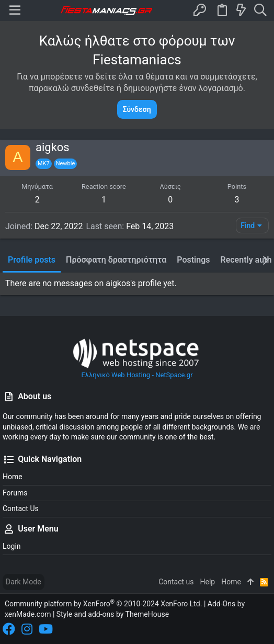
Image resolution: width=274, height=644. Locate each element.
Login (12, 546)
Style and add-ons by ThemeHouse (113, 614)
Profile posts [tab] (32, 260)
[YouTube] (46, 629)
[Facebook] (9, 629)
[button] (15, 10)
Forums (15, 493)
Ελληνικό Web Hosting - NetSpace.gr (137, 358)
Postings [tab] (193, 260)
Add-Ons (221, 604)
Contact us (21, 509)
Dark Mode (24, 582)
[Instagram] (27, 629)
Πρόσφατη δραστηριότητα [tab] (116, 260)
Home (13, 477)
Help (208, 582)
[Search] (260, 10)
